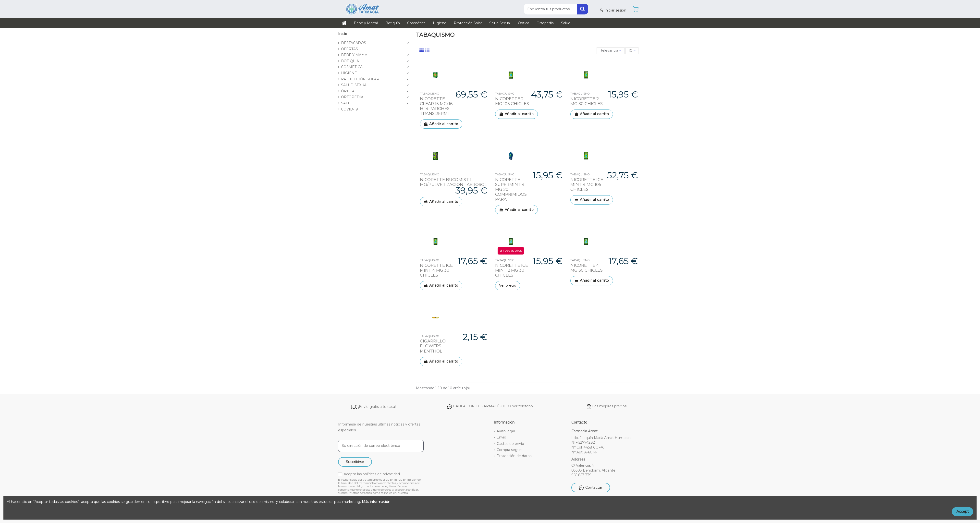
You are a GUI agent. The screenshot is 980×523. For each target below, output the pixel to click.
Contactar (591, 488)
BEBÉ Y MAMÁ (354, 55)
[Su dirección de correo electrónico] (381, 446)
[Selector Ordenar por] (610, 51)
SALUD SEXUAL (355, 85)
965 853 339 (581, 475)
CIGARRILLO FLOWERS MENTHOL (433, 346)
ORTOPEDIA (352, 97)
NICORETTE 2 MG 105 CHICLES (512, 101)
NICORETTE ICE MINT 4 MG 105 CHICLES (587, 184)
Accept (963, 511)
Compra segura (510, 450)
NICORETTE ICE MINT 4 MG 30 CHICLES (436, 270)
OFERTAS (349, 49)
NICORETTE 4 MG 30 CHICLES (587, 268)
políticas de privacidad (381, 474)
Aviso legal (506, 431)
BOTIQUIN (350, 61)
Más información (376, 502)
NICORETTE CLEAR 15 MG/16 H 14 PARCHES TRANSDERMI (436, 106)
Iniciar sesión (613, 10)
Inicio (343, 34)
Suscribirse (355, 462)
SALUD (347, 103)
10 (632, 50)
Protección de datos (514, 456)
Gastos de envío (510, 444)
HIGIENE (349, 73)
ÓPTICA (348, 91)
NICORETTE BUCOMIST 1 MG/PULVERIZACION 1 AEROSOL (453, 182)
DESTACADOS (354, 43)
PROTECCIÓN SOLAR (360, 79)
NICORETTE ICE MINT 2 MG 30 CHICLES (512, 270)
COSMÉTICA (352, 67)
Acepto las (372, 474)
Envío (501, 437)
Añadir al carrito (441, 124)
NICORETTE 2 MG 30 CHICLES (587, 101)
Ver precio (508, 285)
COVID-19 (349, 109)
